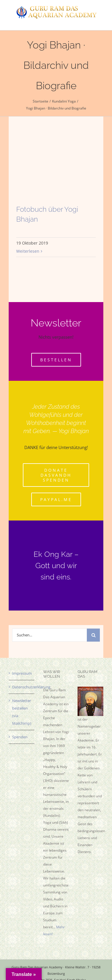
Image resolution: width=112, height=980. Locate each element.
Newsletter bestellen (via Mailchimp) (22, 712)
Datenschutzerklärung (22, 687)
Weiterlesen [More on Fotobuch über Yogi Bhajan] (28, 251)
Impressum (22, 673)
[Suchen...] (50, 635)
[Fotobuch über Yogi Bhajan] (56, 171)
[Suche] (93, 635)
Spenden (20, 737)
